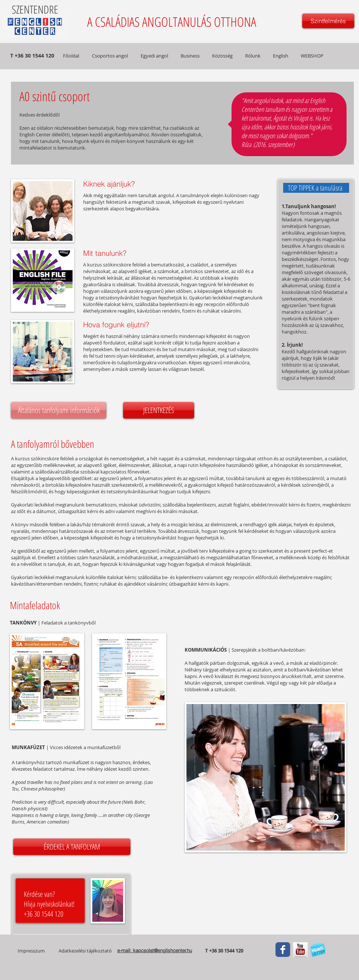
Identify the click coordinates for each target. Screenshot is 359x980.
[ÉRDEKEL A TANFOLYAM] (72, 847)
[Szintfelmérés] (328, 21)
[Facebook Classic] (283, 950)
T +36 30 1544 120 (225, 951)
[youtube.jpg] (300, 950)
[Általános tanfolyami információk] (59, 410)
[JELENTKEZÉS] (159, 410)
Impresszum (31, 951)
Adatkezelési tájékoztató (85, 951)
